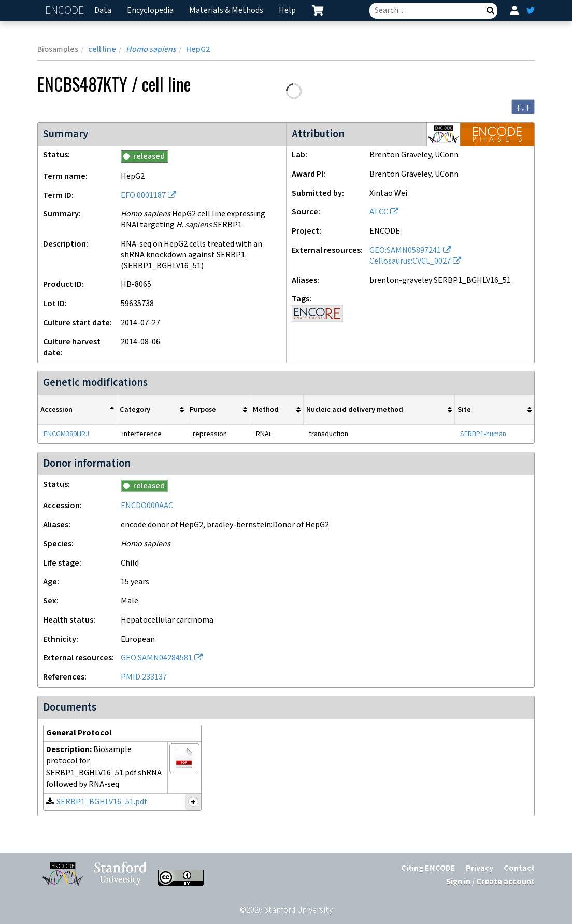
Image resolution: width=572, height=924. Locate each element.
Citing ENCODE (428, 868)
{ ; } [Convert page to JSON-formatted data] (523, 107)
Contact (519, 868)
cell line (102, 49)
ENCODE (66, 11)
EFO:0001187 (143, 196)
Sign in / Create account (490, 882)
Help (287, 11)
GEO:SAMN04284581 (156, 658)
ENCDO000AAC (147, 506)
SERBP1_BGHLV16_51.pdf (102, 802)
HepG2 (198, 49)
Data (103, 11)
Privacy (480, 868)
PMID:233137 (144, 677)
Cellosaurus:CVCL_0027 (410, 261)
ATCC (379, 212)
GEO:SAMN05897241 (405, 250)
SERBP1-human (483, 434)
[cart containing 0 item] (318, 10)
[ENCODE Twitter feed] (531, 10)
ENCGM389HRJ (66, 434)
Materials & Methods (226, 11)
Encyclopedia (150, 11)
